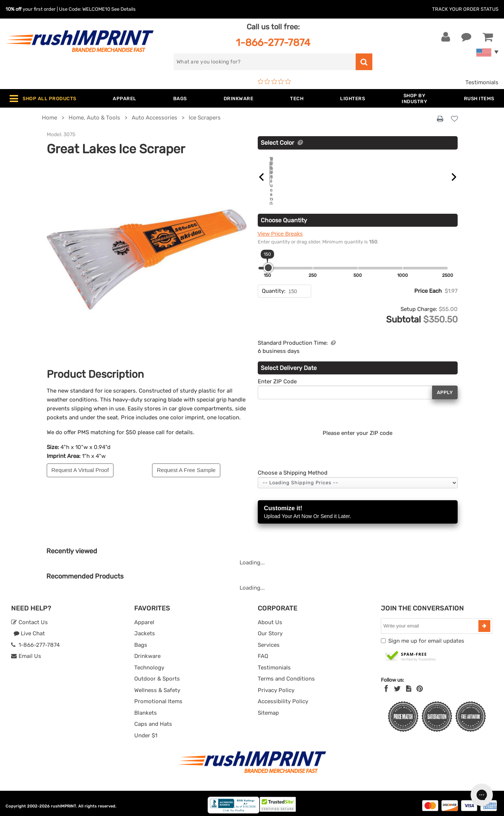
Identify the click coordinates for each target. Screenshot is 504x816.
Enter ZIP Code (277, 377)
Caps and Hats (153, 720)
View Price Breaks (280, 229)
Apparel (144, 617)
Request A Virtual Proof (80, 470)
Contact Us (29, 617)
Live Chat (29, 629)
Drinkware (147, 652)
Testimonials (482, 82)
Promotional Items (158, 697)
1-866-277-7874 (273, 42)
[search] (265, 62)
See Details (123, 9)
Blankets (146, 708)
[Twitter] (397, 684)
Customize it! (358, 508)
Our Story (270, 629)
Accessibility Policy (283, 697)
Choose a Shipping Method (293, 468)
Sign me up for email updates (426, 636)
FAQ (263, 652)
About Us (270, 617)
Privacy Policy (276, 685)
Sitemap (268, 708)
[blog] (409, 684)
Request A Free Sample (186, 470)
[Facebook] (386, 684)
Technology (149, 663)
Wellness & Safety (157, 685)
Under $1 (146, 731)
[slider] (268, 263)
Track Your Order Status (465, 9)
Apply (445, 388)
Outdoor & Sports (157, 674)
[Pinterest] (420, 684)
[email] (431, 621)
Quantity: (274, 286)
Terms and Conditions (286, 674)
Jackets (145, 629)
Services (269, 640)
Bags (141, 640)
